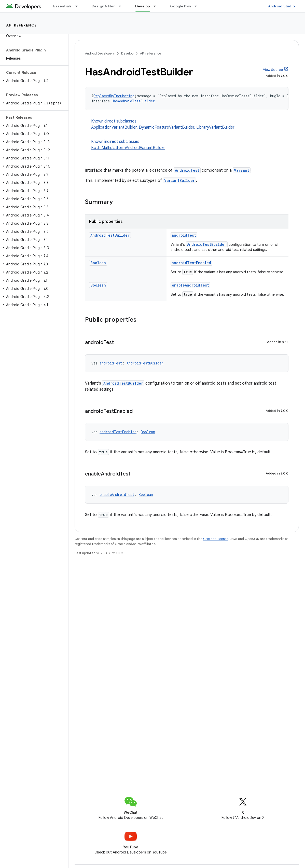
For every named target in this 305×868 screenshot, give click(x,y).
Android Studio (282, 6)
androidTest (184, 235)
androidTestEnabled (191, 263)
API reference (22, 25)
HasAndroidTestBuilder (133, 101)
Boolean (98, 263)
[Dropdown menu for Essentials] (79, 6)
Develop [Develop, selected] (143, 6)
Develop (127, 53)
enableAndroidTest (190, 285)
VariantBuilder (179, 180)
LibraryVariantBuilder (215, 127)
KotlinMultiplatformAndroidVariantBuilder (128, 148)
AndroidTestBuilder (110, 235)
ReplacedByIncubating (114, 96)
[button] (33, 81)
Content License (216, 539)
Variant (242, 170)
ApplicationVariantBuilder (114, 127)
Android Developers (100, 53)
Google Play (181, 6)
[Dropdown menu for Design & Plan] (122, 6)
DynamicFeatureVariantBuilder (167, 127)
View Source (273, 70)
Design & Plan (103, 6)
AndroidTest (187, 170)
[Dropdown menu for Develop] (157, 6)
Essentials (63, 6)
